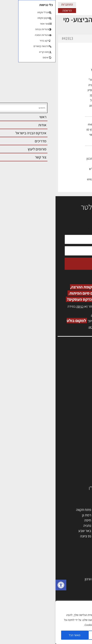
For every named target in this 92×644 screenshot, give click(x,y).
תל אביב (80, 510)
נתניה (32, 525)
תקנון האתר (79, 408)
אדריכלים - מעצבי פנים (69, 430)
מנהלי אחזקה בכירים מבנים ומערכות (62, 373)
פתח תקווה (28, 510)
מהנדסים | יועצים (74, 440)
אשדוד (81, 525)
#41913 (12, 38)
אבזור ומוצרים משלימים (69, 483)
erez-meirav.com (51, 189)
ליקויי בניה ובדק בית (72, 595)
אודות (83, 395)
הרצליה (55, 520)
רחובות (56, 515)
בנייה (82, 568)
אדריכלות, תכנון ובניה (73, 359)
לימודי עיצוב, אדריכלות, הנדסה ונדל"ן (59, 488)
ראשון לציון (78, 515)
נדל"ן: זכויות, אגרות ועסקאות (65, 600)
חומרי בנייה (78, 584)
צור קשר (82, 391)
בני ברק (55, 531)
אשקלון (56, 536)
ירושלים (55, 510)
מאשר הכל (19, 635)
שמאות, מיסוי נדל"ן (74, 364)
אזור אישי (81, 377)
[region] (46, 622)
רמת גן (31, 515)
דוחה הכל (46, 635)
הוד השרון (79, 531)
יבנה (57, 541)
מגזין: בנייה (80, 399)
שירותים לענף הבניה (71, 477)
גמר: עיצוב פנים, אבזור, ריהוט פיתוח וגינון (57, 579)
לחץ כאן (64, 315)
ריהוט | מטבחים (75, 467)
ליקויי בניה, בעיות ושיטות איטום (66, 368)
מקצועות (79, 435)
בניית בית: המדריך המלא (68, 574)
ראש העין (79, 541)
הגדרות (72, 635)
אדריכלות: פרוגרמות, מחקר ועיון (63, 563)
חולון (82, 520)
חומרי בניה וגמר (74, 461)
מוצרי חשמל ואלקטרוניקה (68, 472)
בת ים (81, 536)
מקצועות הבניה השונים (70, 456)
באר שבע (29, 531)
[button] (5, 585)
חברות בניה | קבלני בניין (69, 451)
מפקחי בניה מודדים (72, 446)
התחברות (11, 4)
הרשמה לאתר (78, 382)
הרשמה (11, 10)
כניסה (24, 306)
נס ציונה (30, 536)
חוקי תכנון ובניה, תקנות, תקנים (64, 589)
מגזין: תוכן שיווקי (76, 404)
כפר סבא (54, 525)
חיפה (32, 520)
